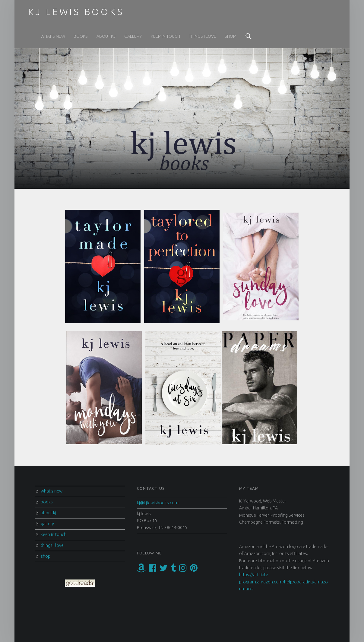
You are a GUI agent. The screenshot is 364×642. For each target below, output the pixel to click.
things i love (203, 36)
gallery (133, 36)
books (81, 36)
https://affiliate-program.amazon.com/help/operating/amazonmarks (283, 582)
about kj (106, 36)
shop (230, 36)
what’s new (53, 36)
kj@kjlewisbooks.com (158, 503)
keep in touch (165, 36)
